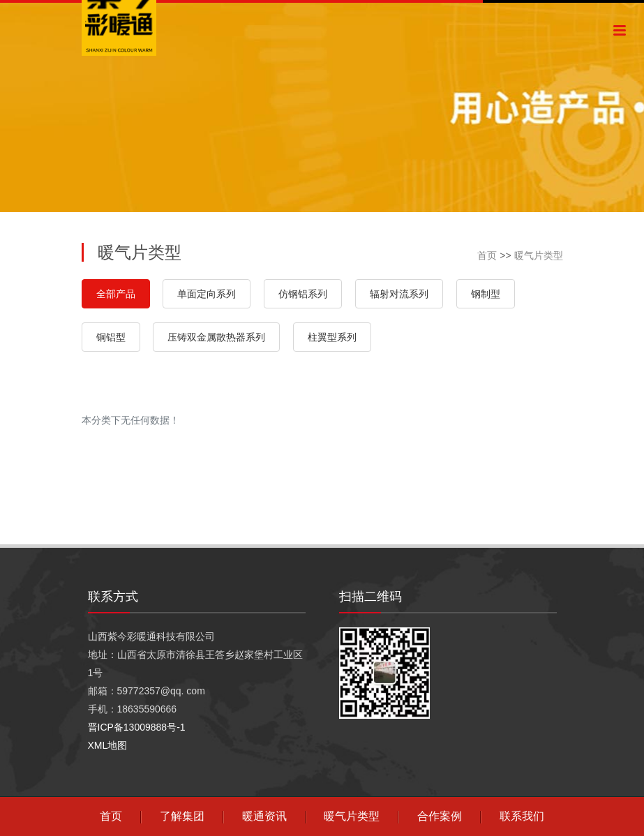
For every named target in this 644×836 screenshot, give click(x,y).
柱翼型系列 (332, 337)
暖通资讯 (264, 816)
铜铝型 (111, 337)
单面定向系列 (207, 294)
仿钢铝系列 (303, 294)
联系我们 (522, 816)
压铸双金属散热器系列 (216, 337)
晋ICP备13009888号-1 (137, 727)
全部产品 (116, 294)
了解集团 (182, 816)
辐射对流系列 (399, 294)
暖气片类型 (539, 255)
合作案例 (440, 816)
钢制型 (486, 294)
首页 (487, 255)
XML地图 (108, 745)
